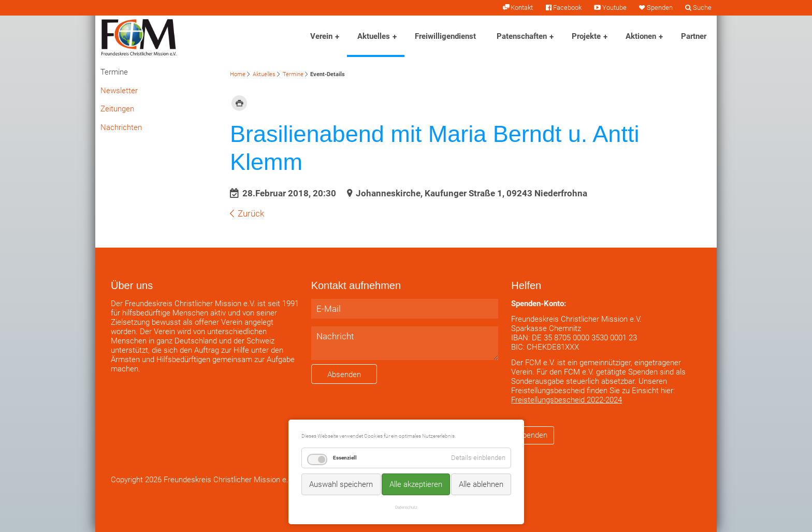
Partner (694, 36)
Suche (702, 8)
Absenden (344, 375)
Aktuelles (374, 36)
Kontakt (522, 8)
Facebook (567, 8)
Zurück (251, 213)
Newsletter (119, 91)
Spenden (660, 8)
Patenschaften (522, 36)
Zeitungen (117, 109)
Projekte (586, 36)
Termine (293, 74)
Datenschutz (406, 507)
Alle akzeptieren (416, 484)
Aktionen (641, 36)
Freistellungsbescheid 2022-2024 (567, 400)
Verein (321, 36)
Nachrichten (121, 127)
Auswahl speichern (341, 484)
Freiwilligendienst (445, 36)
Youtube (614, 8)
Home (238, 74)
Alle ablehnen (481, 484)
